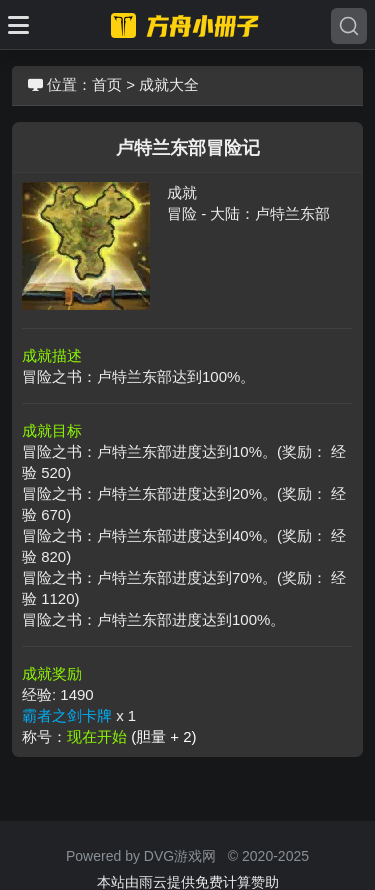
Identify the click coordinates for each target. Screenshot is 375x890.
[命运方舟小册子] (188, 25)
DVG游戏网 (180, 856)
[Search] (349, 26)
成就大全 (169, 84)
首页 (107, 84)
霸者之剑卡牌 (67, 715)
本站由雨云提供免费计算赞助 (188, 882)
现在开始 (132, 736)
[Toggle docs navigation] (18, 25)
